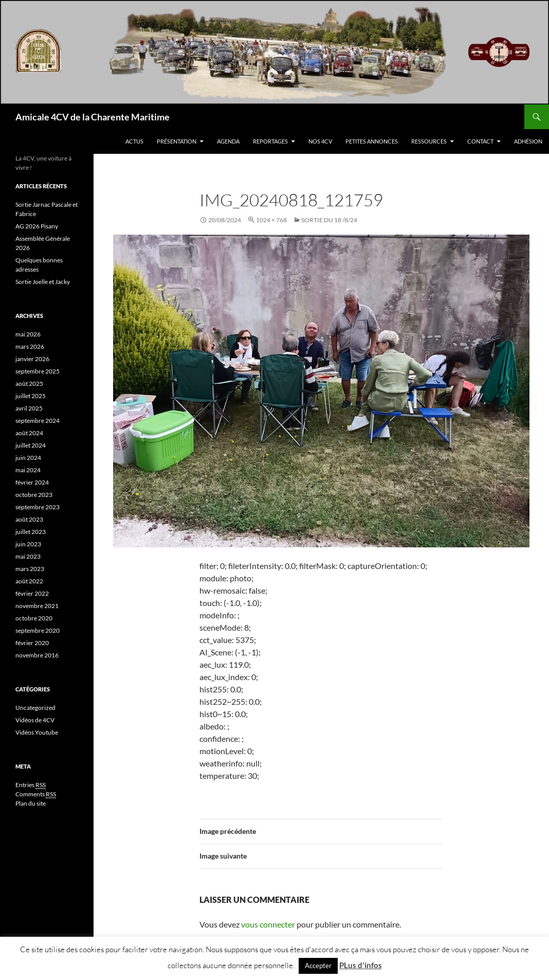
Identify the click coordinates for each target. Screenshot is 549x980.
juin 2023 (28, 544)
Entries (31, 785)
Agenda (228, 141)
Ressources (429, 141)
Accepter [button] (318, 966)
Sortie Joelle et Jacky (43, 282)
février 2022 (32, 593)
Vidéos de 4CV (35, 720)
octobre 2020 (34, 618)
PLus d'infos (361, 965)
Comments (36, 794)
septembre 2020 (38, 630)
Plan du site (31, 803)
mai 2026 (28, 334)
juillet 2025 (31, 396)
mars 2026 (30, 346)
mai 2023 (28, 556)
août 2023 (29, 519)
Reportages (270, 141)
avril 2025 (29, 408)
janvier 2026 (32, 359)
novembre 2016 (37, 655)
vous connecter (268, 924)
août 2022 (29, 581)
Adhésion (528, 141)
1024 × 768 (271, 220)
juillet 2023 (31, 532)
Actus (134, 141)
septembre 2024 (38, 421)
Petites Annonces (372, 141)
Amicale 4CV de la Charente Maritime (93, 117)
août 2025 (29, 384)
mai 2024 (28, 470)
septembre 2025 (38, 371)
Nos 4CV (320, 141)
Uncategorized (35, 708)
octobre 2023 (34, 495)
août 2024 (29, 433)
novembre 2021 (37, 606)
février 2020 (32, 643)
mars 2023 (30, 569)
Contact (480, 141)
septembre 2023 (38, 507)
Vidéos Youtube (37, 732)
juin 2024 (28, 458)
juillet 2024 (31, 445)
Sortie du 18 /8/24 (329, 220)
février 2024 (32, 482)
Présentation (177, 141)
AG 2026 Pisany (37, 226)
